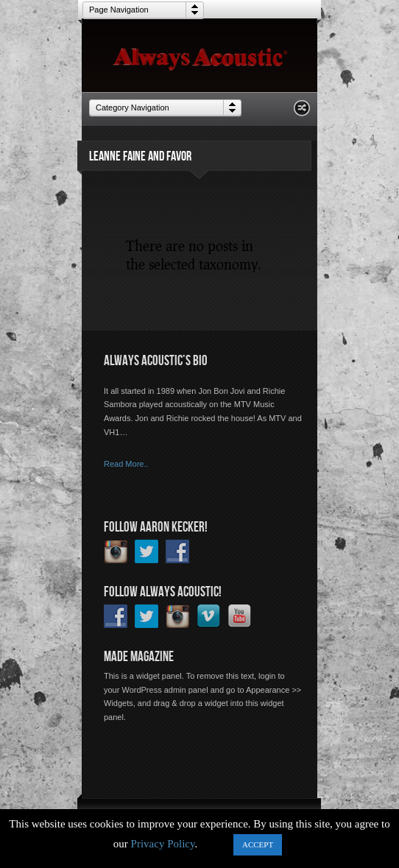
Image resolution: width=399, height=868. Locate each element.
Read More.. (126, 464)
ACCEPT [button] (258, 844)
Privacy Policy (163, 844)
